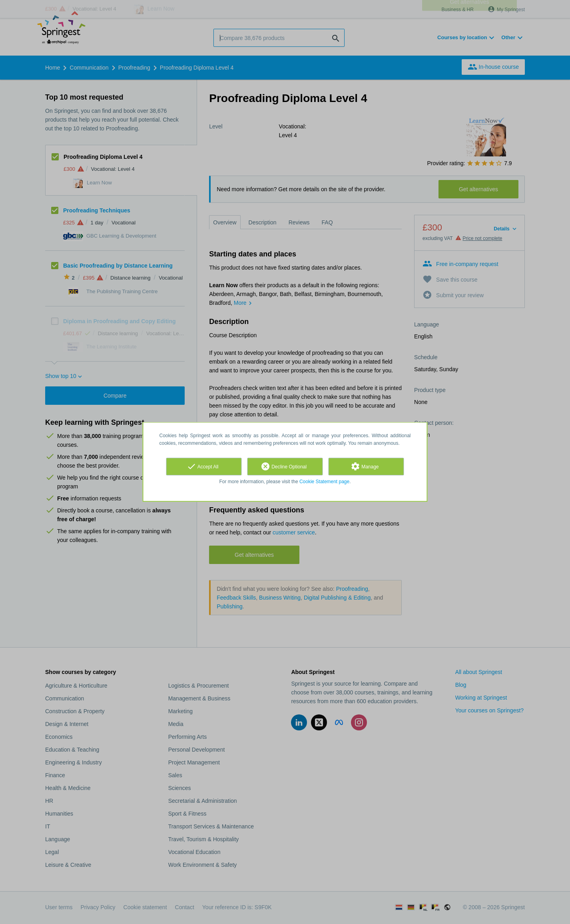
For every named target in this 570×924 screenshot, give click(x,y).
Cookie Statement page (324, 482)
